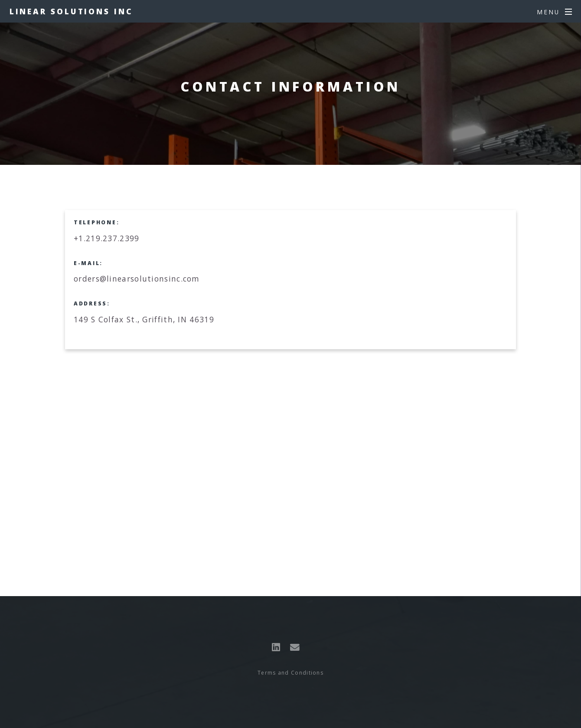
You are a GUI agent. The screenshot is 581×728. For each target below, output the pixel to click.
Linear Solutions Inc (71, 11)
